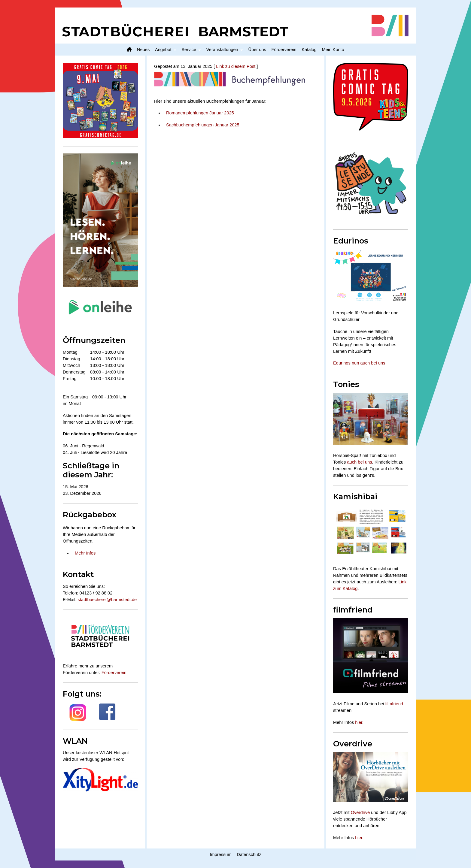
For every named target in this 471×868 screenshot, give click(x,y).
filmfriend (394, 704)
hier (359, 722)
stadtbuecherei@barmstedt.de (107, 600)
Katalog (309, 50)
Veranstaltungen (222, 50)
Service (189, 50)
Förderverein (284, 50)
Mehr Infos (85, 553)
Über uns (257, 50)
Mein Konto (333, 50)
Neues (143, 50)
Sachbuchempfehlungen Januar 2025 (203, 125)
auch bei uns (359, 462)
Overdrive (360, 812)
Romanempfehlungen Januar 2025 (200, 113)
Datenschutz (249, 854)
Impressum (220, 854)
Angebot (163, 50)
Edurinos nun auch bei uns (359, 363)
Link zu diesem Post (236, 66)
